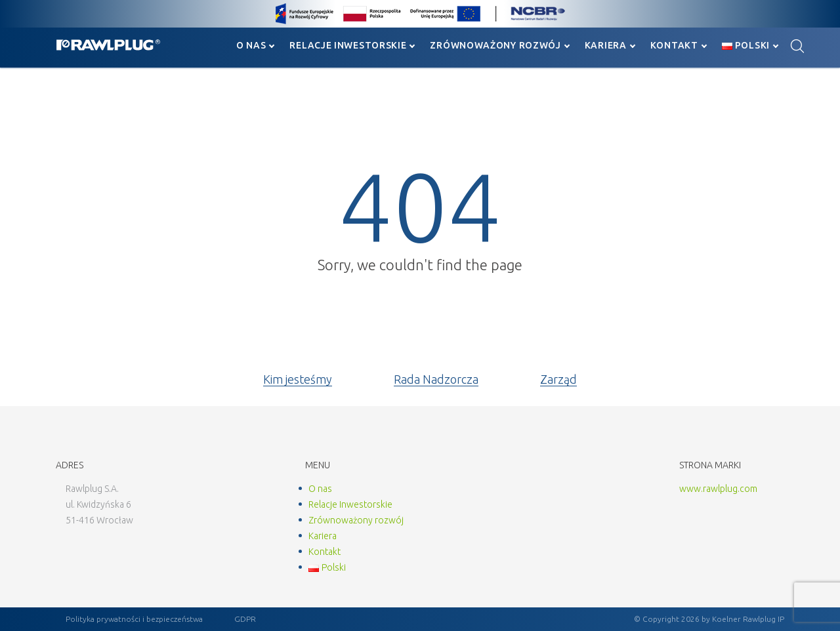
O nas (251, 45)
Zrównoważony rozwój (495, 45)
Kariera (606, 45)
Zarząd (558, 379)
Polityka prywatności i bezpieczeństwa (134, 619)
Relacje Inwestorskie (348, 45)
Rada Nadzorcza (436, 379)
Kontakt (674, 45)
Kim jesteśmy (298, 379)
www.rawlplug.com (718, 489)
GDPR (245, 619)
